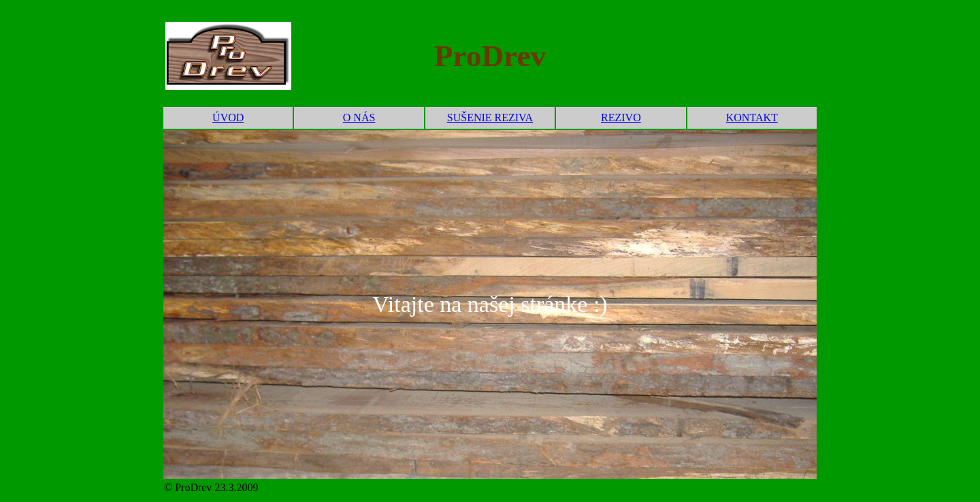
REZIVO (621, 117)
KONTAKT (752, 117)
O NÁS (359, 117)
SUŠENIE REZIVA (490, 117)
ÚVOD (228, 117)
